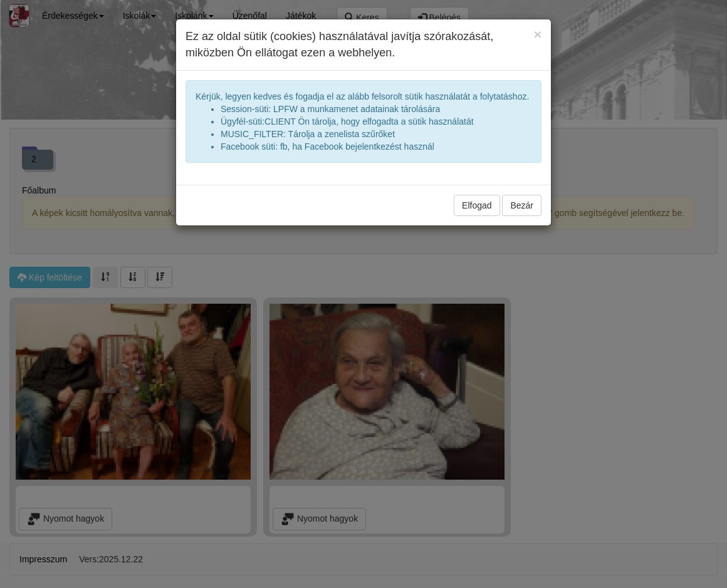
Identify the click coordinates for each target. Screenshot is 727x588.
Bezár (522, 205)
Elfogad (477, 205)
